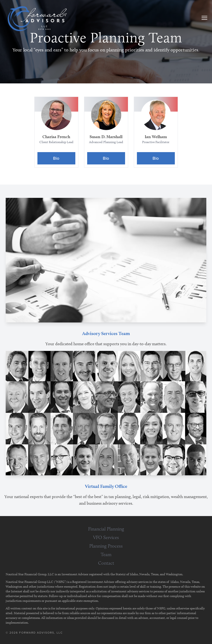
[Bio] (56, 158)
